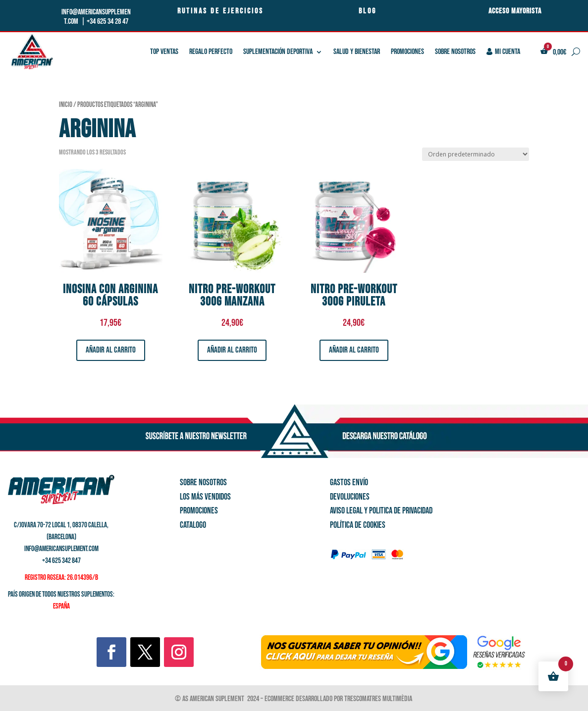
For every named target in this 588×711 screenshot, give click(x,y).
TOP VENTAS (164, 52)
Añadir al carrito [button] (111, 350)
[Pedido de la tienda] (476, 154)
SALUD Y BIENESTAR (357, 52)
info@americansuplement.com (61, 549)
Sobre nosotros (455, 52)
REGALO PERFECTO (211, 52)
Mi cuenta (504, 52)
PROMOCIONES (407, 52)
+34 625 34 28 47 (107, 22)
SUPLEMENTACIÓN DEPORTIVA (278, 52)
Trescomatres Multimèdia (379, 699)
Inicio (66, 105)
